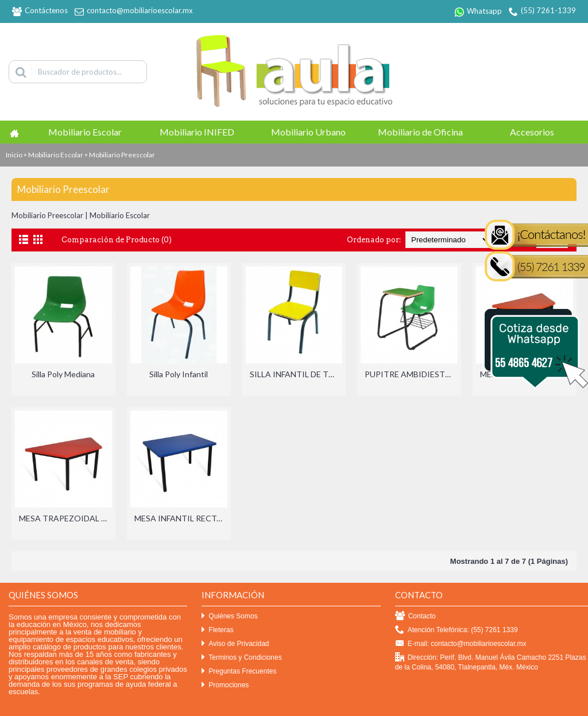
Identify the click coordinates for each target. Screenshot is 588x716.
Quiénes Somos (229, 616)
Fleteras (217, 630)
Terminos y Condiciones (241, 658)
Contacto (415, 616)
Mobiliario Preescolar (122, 155)
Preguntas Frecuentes (239, 672)
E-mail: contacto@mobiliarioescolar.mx (461, 644)
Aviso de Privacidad (235, 644)
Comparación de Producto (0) (117, 240)
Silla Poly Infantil (179, 374)
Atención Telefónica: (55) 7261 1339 (457, 630)
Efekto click (19, 711)
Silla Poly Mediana (63, 374)
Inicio (14, 155)
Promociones (225, 685)
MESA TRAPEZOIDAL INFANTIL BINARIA (65, 518)
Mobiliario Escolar (56, 155)
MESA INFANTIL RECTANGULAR (181, 518)
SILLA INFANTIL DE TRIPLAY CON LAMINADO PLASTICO (296, 374)
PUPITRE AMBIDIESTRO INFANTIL (411, 374)
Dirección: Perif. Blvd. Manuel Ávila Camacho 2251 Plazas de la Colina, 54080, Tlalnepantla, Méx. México (491, 662)
